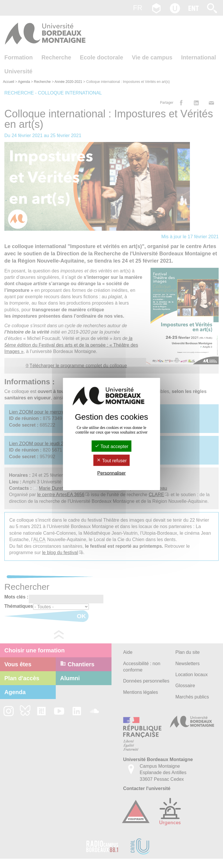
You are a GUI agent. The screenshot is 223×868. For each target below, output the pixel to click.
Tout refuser (112, 461)
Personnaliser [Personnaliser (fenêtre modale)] (111, 473)
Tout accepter (111, 446)
